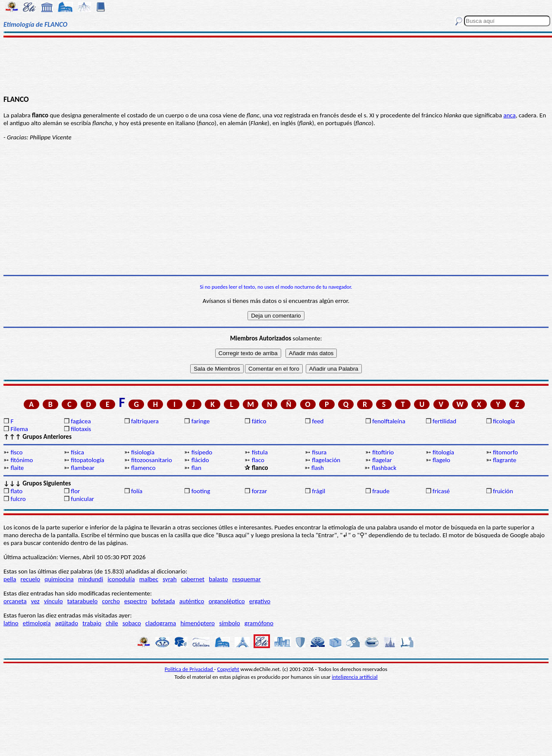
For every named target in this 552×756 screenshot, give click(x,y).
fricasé (441, 491)
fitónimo (22, 460)
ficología (504, 421)
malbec (149, 579)
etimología (37, 623)
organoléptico (227, 601)
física (77, 452)
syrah (169, 579)
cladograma (161, 623)
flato (16, 491)
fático (259, 421)
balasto (218, 579)
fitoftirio (383, 452)
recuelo (31, 579)
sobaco (132, 623)
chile (112, 623)
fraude (381, 491)
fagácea (81, 421)
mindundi (91, 579)
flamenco (143, 468)
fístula (260, 452)
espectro (136, 601)
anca (509, 115)
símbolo (229, 623)
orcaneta (15, 601)
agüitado (67, 623)
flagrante (505, 460)
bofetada (163, 601)
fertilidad (444, 421)
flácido (200, 460)
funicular (82, 499)
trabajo (92, 623)
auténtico (192, 601)
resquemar (247, 579)
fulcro (18, 499)
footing (201, 491)
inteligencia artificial (355, 677)
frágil (318, 491)
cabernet (193, 579)
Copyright (228, 669)
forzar (260, 491)
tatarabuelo (83, 601)
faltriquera (145, 421)
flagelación (326, 460)
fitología (443, 452)
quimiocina (59, 579)
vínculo (53, 601)
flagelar (382, 460)
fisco (16, 452)
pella (10, 579)
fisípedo (202, 452)
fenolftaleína (389, 421)
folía (137, 491)
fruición (503, 491)
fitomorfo (505, 452)
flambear (83, 468)
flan (196, 468)
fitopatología (87, 460)
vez (35, 601)
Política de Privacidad (190, 669)
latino (11, 623)
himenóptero (198, 623)
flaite (17, 468)
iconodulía (121, 579)
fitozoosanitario (152, 460)
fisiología (143, 452)
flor (75, 491)
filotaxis (81, 429)
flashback (384, 468)
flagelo (441, 460)
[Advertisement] (276, 66)
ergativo (260, 601)
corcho (111, 601)
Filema (19, 429)
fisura (319, 452)
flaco (258, 460)
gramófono (259, 623)
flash (318, 468)
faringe (201, 421)
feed (318, 421)
